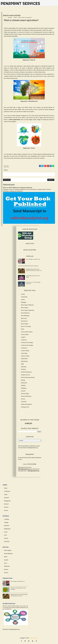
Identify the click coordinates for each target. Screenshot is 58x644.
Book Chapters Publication (28, 310)
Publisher (23, 385)
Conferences (24, 348)
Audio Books (24, 297)
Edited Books (24, 359)
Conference (24, 340)
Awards (23, 300)
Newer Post (7, 180)
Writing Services (25, 407)
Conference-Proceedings (27, 345)
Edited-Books (24, 361)
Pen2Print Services (20, 3)
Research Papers (25, 394)
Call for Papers (25, 334)
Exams (6, 494)
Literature (7, 498)
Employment (7, 529)
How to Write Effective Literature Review (18, 188)
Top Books (24, 402)
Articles (23, 294)
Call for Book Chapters (27, 332)
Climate (15, 17)
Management (7, 501)
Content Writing (25, 351)
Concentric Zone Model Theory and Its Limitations (28, 266)
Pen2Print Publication (26, 372)
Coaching (6, 519)
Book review (24, 321)
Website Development (26, 404)
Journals (6, 560)
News (6, 535)
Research (23, 391)
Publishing (24, 388)
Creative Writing (25, 356)
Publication (7, 566)
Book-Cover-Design (26, 326)
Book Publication (25, 313)
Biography (24, 302)
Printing (23, 380)
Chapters (23, 337)
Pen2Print (23, 369)
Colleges (6, 522)
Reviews (23, 399)
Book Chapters (25, 308)
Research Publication (26, 396)
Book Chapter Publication (27, 305)
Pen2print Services (26, 375)
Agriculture (10, 17)
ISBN (22, 364)
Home (5, 17)
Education (7, 526)
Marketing (24, 367)
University (7, 541)
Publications (24, 383)
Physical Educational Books (28, 377)
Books (23, 329)
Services (6, 573)
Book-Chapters (25, 324)
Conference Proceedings (27, 342)
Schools (6, 538)
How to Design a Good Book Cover (33, 259)
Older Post (51, 180)
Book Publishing (25, 316)
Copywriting (24, 353)
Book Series (24, 318)
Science (6, 510)
